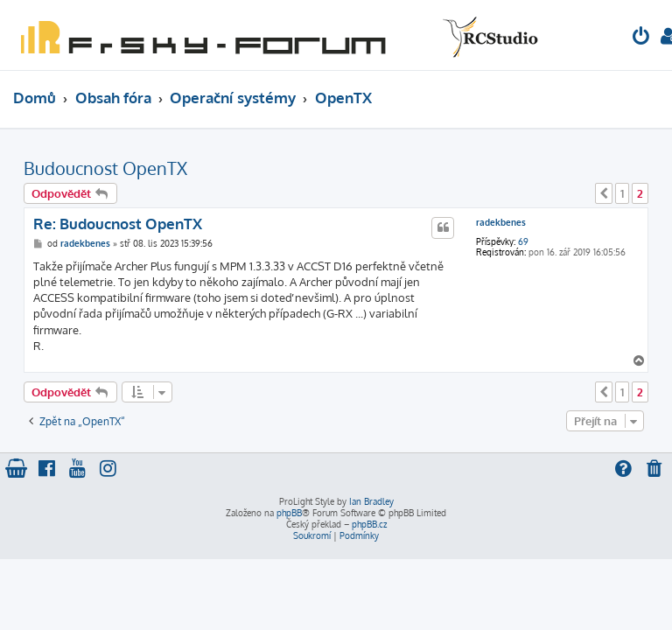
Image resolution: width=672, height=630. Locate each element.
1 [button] (622, 193)
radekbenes (501, 222)
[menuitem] (641, 38)
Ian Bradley (371, 501)
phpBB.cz (369, 524)
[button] (604, 193)
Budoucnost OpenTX (105, 168)
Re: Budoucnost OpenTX (118, 224)
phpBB (289, 513)
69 (523, 241)
